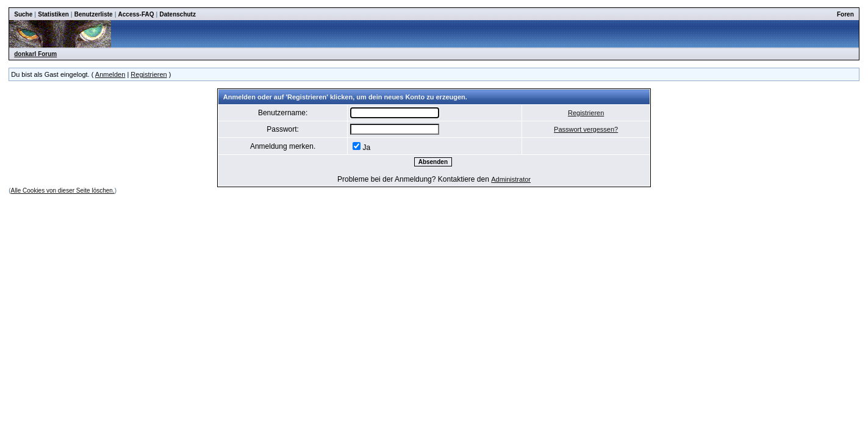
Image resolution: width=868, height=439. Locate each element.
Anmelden (110, 74)
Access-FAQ (136, 14)
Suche (23, 14)
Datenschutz (177, 14)
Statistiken (53, 14)
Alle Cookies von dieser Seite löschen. (63, 191)
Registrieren (149, 74)
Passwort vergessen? (586, 129)
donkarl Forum (35, 54)
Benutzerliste (94, 14)
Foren (845, 14)
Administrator (511, 179)
